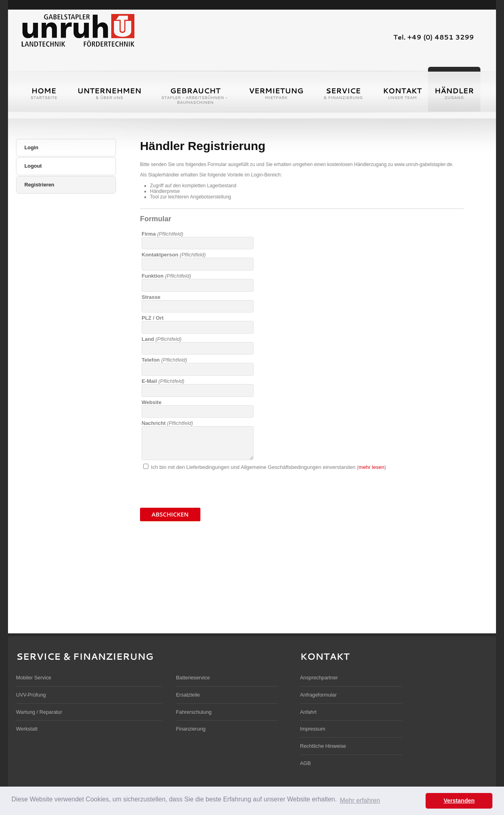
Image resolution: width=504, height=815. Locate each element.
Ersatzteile (188, 695)
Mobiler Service (34, 678)
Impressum (313, 729)
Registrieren (39, 185)
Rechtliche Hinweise (323, 746)
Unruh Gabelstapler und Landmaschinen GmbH (78, 30)
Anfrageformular (318, 695)
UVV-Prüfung (31, 695)
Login (31, 147)
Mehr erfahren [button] (360, 800)
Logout (33, 166)
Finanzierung (191, 729)
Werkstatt (27, 729)
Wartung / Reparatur (39, 712)
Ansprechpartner (319, 678)
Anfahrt (308, 712)
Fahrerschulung (194, 712)
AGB (305, 763)
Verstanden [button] (459, 801)
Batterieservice (193, 678)
